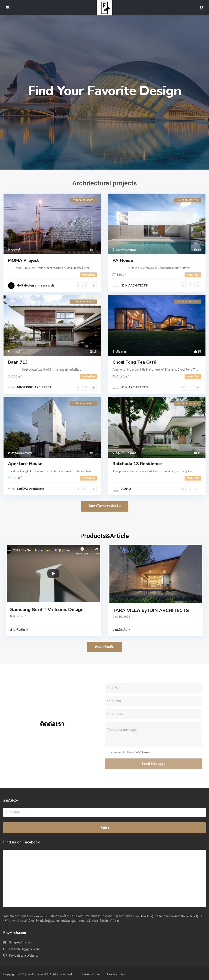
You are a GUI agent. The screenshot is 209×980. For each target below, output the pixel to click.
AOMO (126, 489)
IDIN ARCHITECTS (135, 286)
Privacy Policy (117, 974)
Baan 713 (18, 362)
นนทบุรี (16, 250)
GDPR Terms (141, 753)
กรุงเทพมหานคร (126, 250)
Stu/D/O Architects (31, 489)
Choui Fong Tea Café (134, 362)
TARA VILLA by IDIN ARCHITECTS (151, 610)
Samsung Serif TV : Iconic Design (47, 610)
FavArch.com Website (24, 956)
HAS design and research (35, 286)
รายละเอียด (88, 275)
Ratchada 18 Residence (137, 464)
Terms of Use (91, 974)
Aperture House (25, 464)
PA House (123, 260)
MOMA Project (23, 260)
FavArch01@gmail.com (24, 949)
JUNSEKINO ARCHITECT (34, 387)
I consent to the (130, 753)
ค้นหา (105, 828)
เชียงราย (121, 352)
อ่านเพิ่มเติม (19, 630)
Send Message (154, 764)
